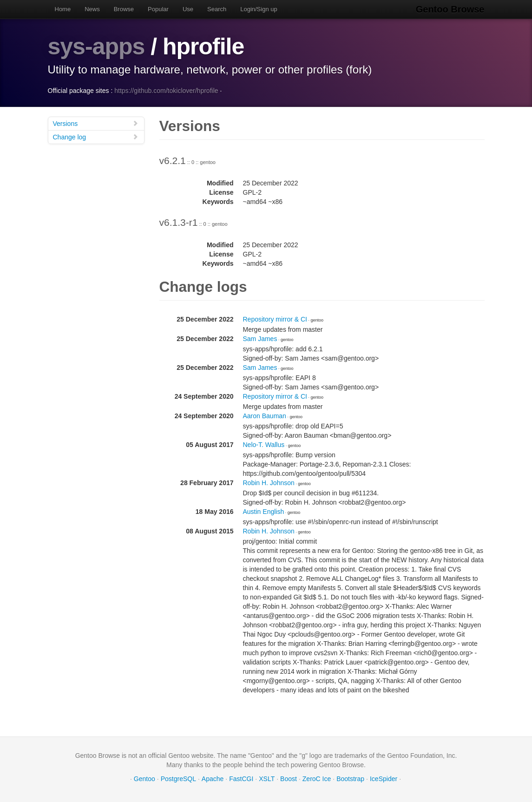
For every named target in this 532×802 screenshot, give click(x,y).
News (92, 9)
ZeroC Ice (317, 779)
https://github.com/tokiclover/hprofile (166, 91)
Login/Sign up (259, 9)
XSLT (267, 779)
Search (217, 9)
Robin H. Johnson (269, 483)
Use (188, 9)
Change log (96, 137)
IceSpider (384, 779)
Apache (213, 779)
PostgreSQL (178, 779)
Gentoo (144, 779)
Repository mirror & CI (275, 319)
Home (63, 9)
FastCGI (241, 779)
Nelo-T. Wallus (264, 445)
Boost (289, 779)
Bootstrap (350, 779)
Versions (96, 123)
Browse (124, 9)
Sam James (260, 339)
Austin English (264, 512)
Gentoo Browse (450, 9)
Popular (158, 9)
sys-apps (96, 46)
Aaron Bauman (265, 416)
